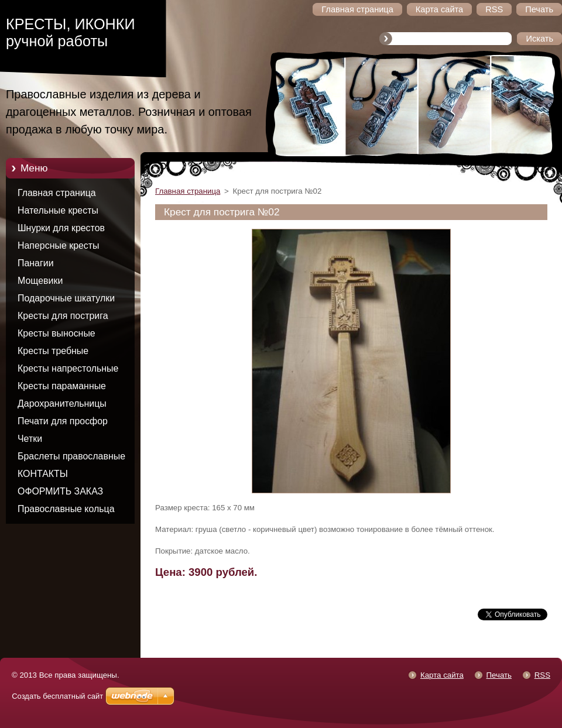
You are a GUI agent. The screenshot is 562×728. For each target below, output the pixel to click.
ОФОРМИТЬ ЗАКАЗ (60, 491)
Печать (499, 675)
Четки (30, 439)
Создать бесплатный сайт (57, 696)
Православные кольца (66, 509)
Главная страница (57, 193)
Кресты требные (53, 351)
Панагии (36, 263)
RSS (542, 675)
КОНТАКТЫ (43, 474)
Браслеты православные (71, 456)
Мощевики (40, 281)
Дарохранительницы (62, 404)
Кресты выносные (56, 333)
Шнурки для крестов (61, 228)
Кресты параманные (62, 386)
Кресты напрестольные (68, 368)
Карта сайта (442, 675)
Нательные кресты (58, 210)
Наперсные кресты (59, 245)
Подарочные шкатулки (66, 298)
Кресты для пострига (63, 316)
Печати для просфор (63, 421)
